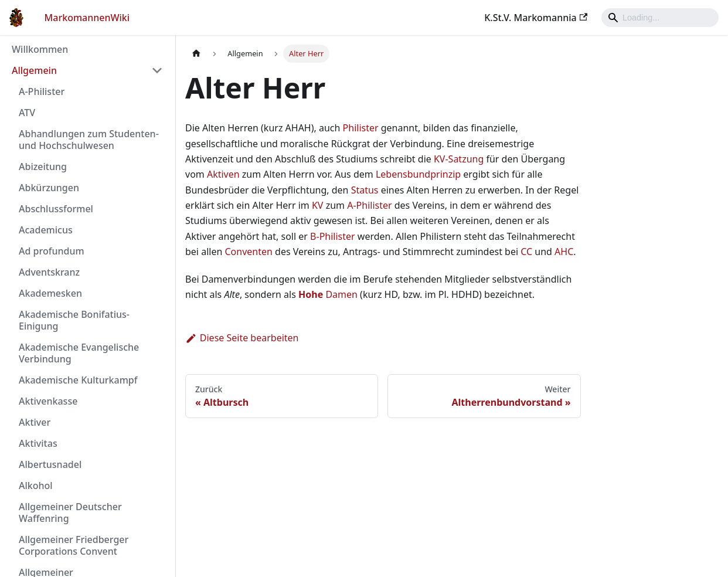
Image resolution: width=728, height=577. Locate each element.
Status (365, 190)
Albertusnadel (50, 464)
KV (318, 205)
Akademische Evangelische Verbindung (79, 353)
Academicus (46, 230)
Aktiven (223, 174)
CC (526, 252)
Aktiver (35, 422)
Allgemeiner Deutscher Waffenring (70, 512)
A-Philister (42, 91)
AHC (564, 252)
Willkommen (40, 49)
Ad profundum (52, 251)
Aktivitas (38, 443)
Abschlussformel (56, 209)
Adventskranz (49, 272)
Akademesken (50, 293)
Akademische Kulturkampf (78, 380)
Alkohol (36, 486)
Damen (328, 294)
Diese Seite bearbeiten (242, 338)
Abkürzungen (49, 188)
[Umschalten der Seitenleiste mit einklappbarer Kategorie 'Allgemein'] (157, 70)
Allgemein (34, 70)
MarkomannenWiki (87, 18)
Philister (361, 128)
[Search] (660, 18)
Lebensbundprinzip (418, 174)
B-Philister (333, 236)
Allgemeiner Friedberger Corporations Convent (74, 545)
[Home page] (196, 54)
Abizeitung (43, 167)
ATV (27, 113)
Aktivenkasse (48, 401)
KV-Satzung (459, 159)
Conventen (248, 252)
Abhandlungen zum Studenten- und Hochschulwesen (89, 140)
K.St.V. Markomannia (536, 18)
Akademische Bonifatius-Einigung (74, 320)
